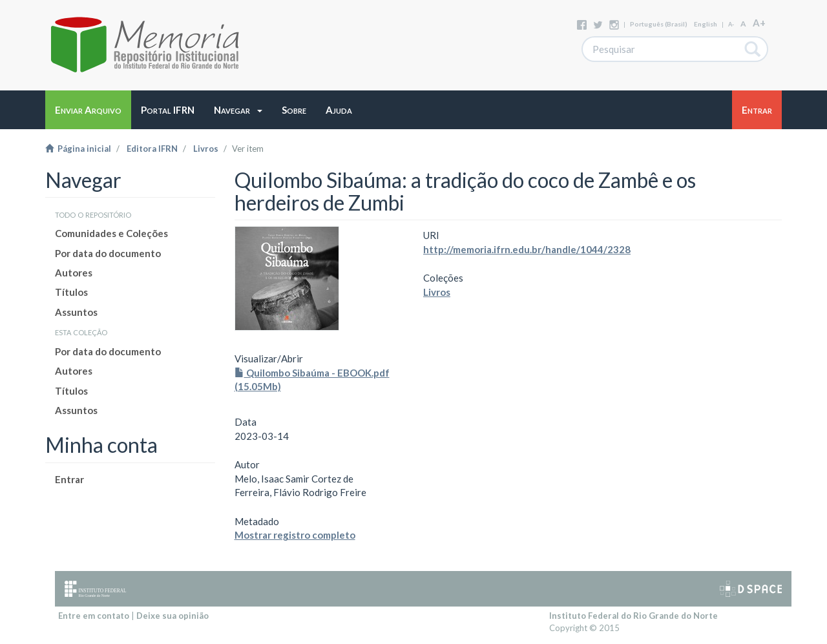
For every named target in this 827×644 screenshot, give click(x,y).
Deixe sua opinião (173, 616)
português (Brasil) (659, 24)
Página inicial (78, 149)
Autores (74, 273)
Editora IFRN (152, 149)
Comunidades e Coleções (111, 233)
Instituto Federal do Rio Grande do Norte (633, 616)
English (706, 24)
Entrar (69, 479)
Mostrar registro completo (295, 535)
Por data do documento (108, 253)
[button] (238, 110)
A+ (759, 23)
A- (731, 24)
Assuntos (76, 312)
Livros (206, 149)
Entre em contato (94, 616)
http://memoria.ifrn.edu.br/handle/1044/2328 (527, 249)
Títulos (71, 292)
